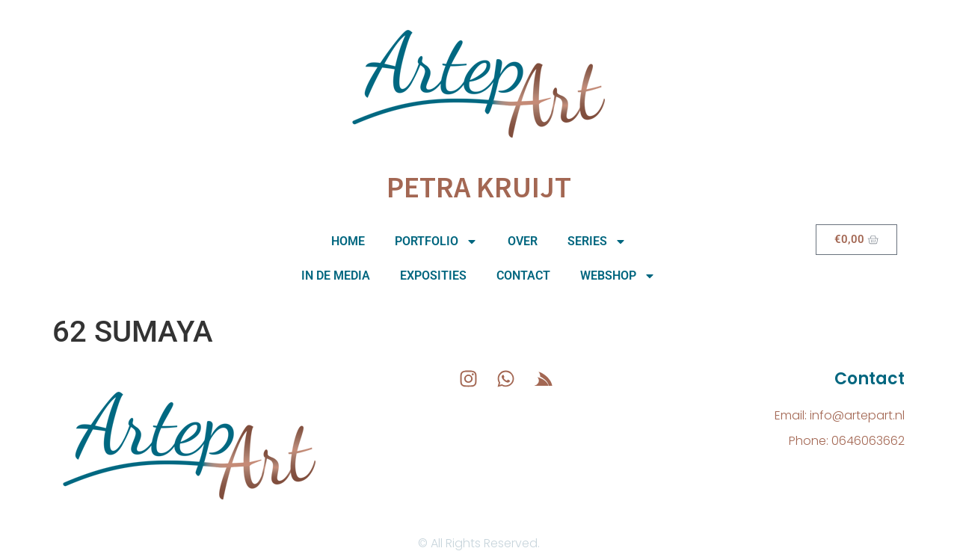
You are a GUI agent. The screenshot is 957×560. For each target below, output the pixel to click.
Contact (523, 276)
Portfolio (436, 241)
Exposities (433, 276)
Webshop (618, 276)
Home (348, 241)
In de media (336, 276)
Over (523, 241)
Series (597, 241)
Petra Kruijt (479, 187)
